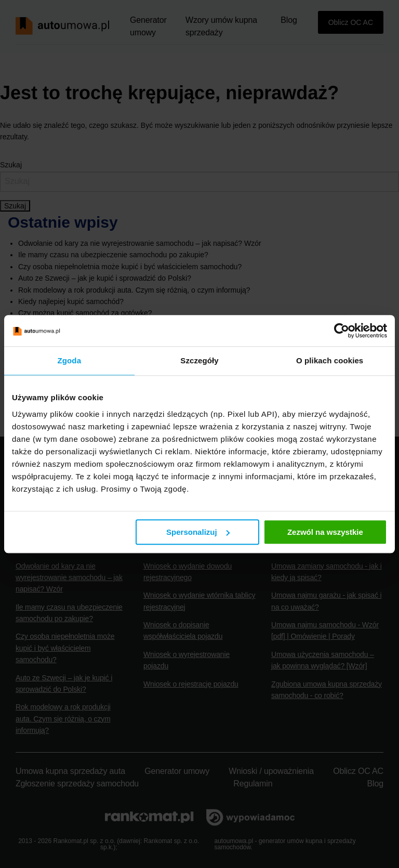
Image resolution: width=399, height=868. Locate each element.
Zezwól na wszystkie (325, 532)
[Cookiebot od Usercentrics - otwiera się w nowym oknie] (342, 331)
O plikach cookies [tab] (330, 360)
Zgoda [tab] (70, 360)
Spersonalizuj (198, 532)
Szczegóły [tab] (199, 360)
